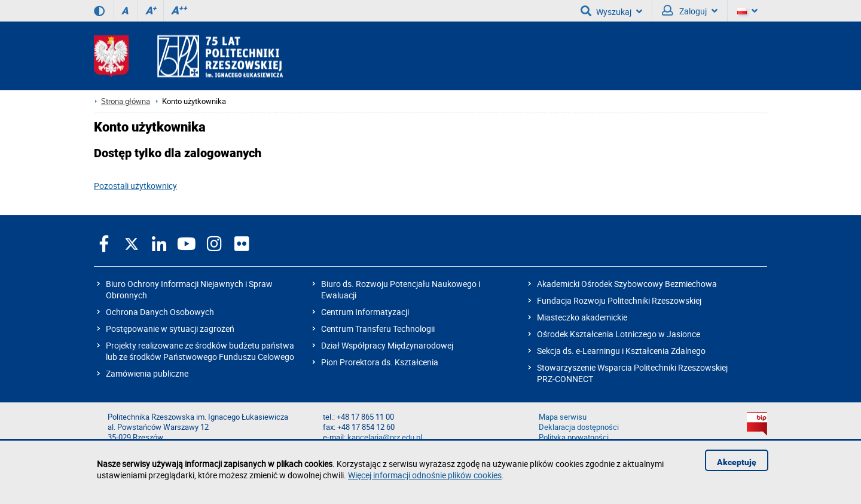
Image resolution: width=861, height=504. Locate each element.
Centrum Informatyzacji (365, 312)
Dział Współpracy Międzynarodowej (387, 345)
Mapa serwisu (563, 417)
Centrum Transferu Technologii (378, 329)
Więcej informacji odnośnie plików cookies (425, 475)
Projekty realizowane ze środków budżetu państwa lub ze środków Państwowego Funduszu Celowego (200, 351)
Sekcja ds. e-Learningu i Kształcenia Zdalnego (621, 351)
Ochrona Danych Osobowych (160, 312)
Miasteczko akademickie (582, 317)
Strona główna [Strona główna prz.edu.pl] (126, 101)
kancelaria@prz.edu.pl (385, 437)
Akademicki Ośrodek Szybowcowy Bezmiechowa (627, 284)
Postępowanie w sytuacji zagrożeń (170, 329)
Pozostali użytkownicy (135, 186)
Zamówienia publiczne (147, 373)
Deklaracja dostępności (579, 427)
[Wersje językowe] (747, 11)
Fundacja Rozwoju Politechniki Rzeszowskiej (619, 300)
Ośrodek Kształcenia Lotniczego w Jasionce (619, 334)
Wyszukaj (611, 11)
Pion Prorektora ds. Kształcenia (380, 362)
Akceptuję (737, 462)
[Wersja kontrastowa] (99, 11)
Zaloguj (690, 11)
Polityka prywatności (574, 437)
